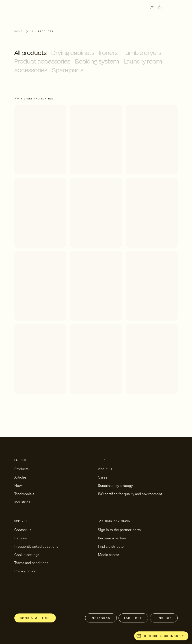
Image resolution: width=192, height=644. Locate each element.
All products (30, 53)
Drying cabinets (73, 53)
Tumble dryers (142, 53)
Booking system (97, 61)
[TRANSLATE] (151, 7)
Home (18, 31)
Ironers (108, 53)
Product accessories (42, 61)
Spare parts (68, 70)
